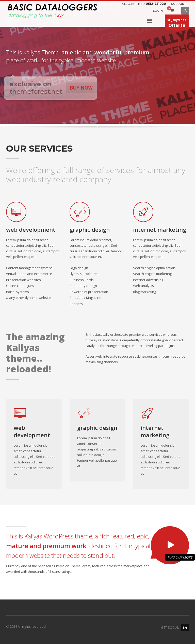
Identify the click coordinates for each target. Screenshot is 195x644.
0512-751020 (156, 4)
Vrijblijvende (177, 24)
